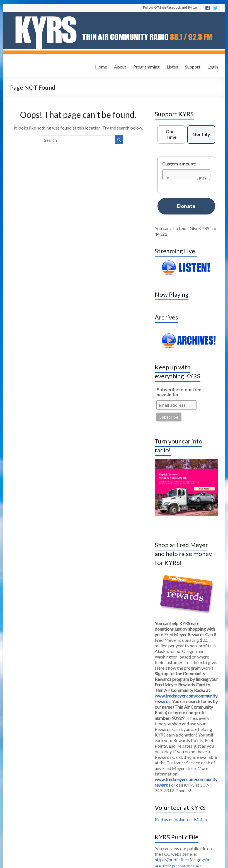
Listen (172, 67)
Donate (186, 206)
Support (193, 67)
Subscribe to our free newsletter (179, 392)
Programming (146, 67)
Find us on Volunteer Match (181, 819)
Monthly (201, 135)
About (120, 67)
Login (213, 67)
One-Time (171, 135)
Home (101, 67)
